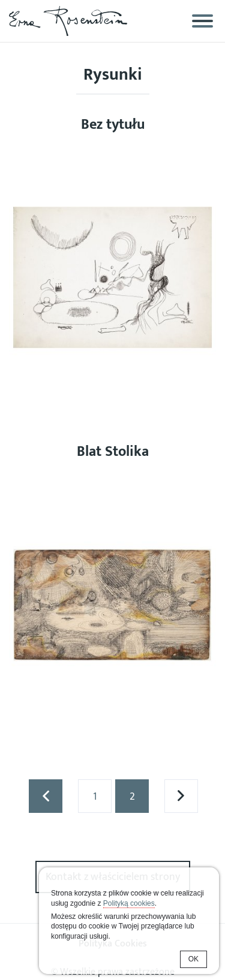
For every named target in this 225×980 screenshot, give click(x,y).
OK (193, 959)
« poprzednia (46, 796)
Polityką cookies (129, 903)
